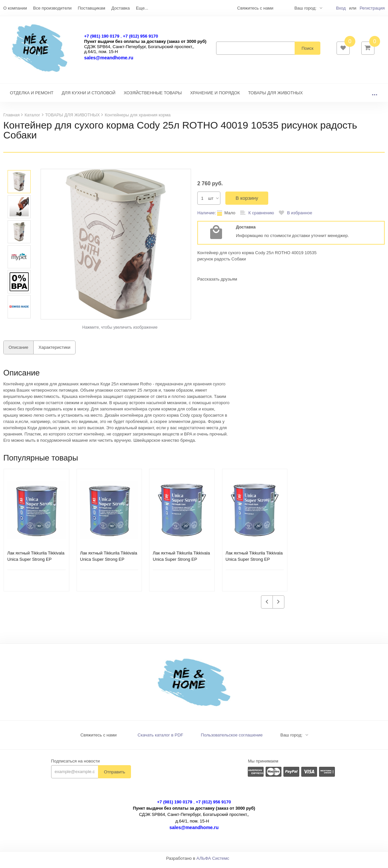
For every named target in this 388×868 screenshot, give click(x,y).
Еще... (142, 8)
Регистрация (372, 8)
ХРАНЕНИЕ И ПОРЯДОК (215, 96)
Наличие (206, 216)
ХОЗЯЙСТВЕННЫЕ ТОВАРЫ (153, 96)
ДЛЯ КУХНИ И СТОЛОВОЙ (89, 96)
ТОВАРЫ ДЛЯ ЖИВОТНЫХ (275, 96)
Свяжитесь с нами (99, 738)
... (374, 96)
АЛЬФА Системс (213, 862)
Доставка (120, 8)
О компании (15, 8)
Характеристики (54, 351)
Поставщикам (92, 8)
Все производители (52, 8)
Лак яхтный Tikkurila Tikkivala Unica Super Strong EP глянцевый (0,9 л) (109, 563)
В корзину (247, 201)
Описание (18, 351)
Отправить (114, 775)
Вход (341, 8)
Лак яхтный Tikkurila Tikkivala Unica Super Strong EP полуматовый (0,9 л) (36, 563)
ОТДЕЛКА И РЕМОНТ (32, 96)
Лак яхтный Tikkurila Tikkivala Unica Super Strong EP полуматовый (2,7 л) (254, 563)
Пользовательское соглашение (232, 738)
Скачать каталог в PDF (160, 738)
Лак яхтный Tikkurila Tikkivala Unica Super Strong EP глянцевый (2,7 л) (181, 563)
